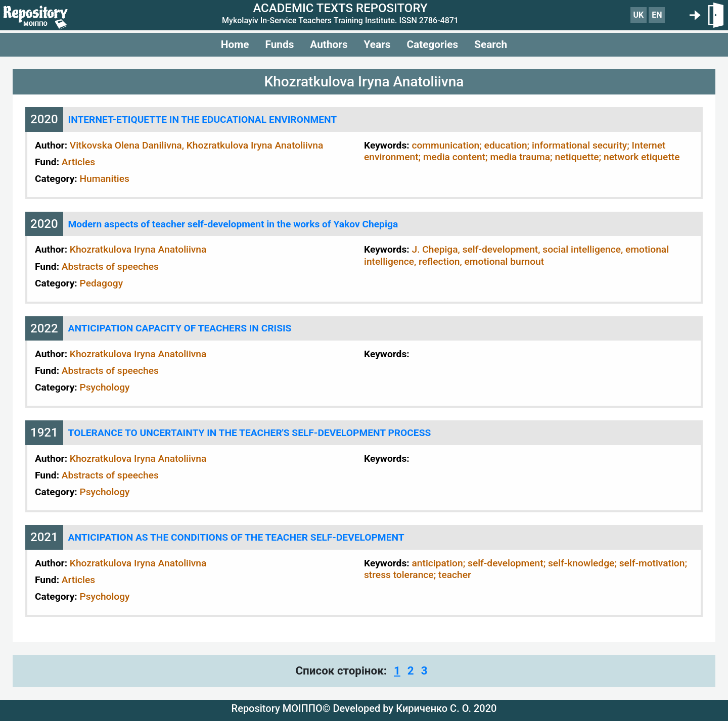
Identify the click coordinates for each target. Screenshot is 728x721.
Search (491, 44)
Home (235, 44)
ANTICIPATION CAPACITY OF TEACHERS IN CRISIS (180, 328)
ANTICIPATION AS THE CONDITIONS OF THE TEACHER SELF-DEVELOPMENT (236, 537)
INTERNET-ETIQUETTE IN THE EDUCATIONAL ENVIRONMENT (203, 119)
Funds (279, 44)
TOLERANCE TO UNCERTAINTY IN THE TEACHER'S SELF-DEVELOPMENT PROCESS (250, 433)
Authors (329, 44)
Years (377, 44)
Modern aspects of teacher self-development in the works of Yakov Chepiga (233, 224)
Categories (432, 44)
